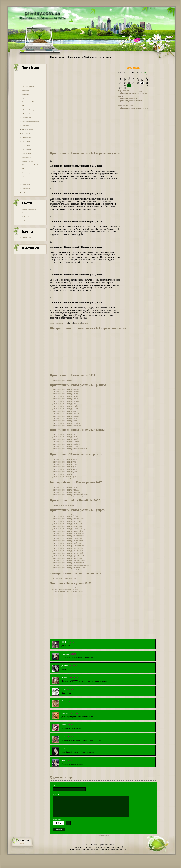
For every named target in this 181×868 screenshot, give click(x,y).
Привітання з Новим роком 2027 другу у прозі (67, 521)
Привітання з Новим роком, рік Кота (64, 466)
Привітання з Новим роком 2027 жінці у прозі (67, 527)
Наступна (78, 323)
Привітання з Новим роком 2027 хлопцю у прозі (68, 533)
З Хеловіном (26, 177)
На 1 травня (26, 141)
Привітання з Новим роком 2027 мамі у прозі (67, 538)
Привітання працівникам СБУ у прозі (134, 93)
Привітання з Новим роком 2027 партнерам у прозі (69, 547)
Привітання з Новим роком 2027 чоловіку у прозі (68, 520)
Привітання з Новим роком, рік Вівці (64, 461)
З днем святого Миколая (30, 102)
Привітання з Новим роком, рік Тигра (64, 471)
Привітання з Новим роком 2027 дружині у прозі (68, 518)
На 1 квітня (26, 133)
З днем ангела (27, 181)
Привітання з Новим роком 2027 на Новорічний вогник (70, 494)
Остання (85, 323)
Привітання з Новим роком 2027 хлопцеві (66, 438)
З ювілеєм (25, 90)
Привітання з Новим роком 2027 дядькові (66, 413)
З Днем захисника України (31, 165)
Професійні (26, 185)
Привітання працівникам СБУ (131, 92)
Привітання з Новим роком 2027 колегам (65, 450)
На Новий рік (26, 217)
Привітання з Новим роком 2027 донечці (65, 401)
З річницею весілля (28, 98)
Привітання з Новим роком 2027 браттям (65, 491)
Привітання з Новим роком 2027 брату (65, 403)
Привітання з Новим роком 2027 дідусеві (65, 396)
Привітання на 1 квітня (128, 98)
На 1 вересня (26, 157)
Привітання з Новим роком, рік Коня (64, 463)
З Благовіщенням (28, 129)
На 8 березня (26, 126)
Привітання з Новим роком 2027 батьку (65, 393)
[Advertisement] (30, 78)
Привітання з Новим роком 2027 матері (65, 395)
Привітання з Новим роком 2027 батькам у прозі (68, 562)
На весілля (26, 94)
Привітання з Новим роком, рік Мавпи (65, 459)
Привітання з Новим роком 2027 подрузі (65, 436)
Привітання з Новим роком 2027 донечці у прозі (68, 535)
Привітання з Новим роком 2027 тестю (65, 410)
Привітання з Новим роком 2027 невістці (65, 417)
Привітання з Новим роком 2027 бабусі (65, 398)
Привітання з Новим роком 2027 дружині (66, 391)
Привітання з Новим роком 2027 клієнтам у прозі (68, 548)
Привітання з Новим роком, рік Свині (64, 464)
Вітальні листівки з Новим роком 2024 (65, 588)
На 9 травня (26, 145)
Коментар (56, 794)
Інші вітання (26, 189)
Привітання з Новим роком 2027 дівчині (65, 440)
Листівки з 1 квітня (127, 102)
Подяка (24, 192)
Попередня (59, 323)
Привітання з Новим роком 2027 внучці (65, 422)
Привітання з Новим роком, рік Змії (64, 474)
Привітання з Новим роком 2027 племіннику (67, 423)
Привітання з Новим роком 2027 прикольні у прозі (69, 567)
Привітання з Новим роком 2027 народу (65, 487)
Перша (52, 323)
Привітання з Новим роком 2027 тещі (64, 412)
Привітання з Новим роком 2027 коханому (66, 445)
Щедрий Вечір (27, 118)
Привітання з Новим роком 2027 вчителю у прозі (68, 555)
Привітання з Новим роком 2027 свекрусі (66, 408)
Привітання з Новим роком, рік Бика (64, 468)
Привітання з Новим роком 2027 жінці (65, 443)
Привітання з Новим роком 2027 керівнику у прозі (69, 552)
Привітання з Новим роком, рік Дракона (65, 473)
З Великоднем (27, 137)
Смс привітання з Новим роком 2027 (64, 578)
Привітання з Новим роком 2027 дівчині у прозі (68, 532)
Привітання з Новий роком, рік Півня (64, 476)
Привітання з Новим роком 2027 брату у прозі (67, 543)
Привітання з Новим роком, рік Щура (64, 469)
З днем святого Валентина (31, 122)
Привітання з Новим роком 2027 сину (64, 400)
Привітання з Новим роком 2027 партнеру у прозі (68, 550)
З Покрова (25, 169)
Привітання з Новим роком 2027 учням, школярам (69, 496)
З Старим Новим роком (30, 110)
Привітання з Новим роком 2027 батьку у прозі (67, 540)
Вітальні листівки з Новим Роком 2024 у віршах (68, 591)
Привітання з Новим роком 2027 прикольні (66, 492)
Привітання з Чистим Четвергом (132, 107)
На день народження (29, 209)
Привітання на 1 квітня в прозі (131, 100)
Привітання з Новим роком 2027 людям (65, 489)
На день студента (28, 173)
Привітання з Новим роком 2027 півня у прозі (67, 557)
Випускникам (27, 153)
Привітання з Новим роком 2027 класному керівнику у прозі (72, 565)
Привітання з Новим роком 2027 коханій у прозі (68, 528)
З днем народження (28, 86)
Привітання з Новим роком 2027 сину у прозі (67, 537)
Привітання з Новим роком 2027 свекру (65, 406)
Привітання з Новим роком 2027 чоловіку (66, 390)
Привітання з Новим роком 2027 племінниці (67, 425)
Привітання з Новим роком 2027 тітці (64, 415)
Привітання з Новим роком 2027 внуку (65, 420)
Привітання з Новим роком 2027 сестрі (65, 405)
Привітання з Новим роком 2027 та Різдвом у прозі (69, 560)
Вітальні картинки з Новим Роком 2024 (65, 589)
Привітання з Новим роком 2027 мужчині (66, 441)
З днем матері (27, 149)
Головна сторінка (103, 835)
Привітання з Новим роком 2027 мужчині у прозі (68, 525)
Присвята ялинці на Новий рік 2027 (64, 505)
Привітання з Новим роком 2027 (63, 380)
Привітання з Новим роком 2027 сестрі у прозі (67, 542)
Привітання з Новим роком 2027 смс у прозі (66, 569)
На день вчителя (27, 161)
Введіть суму (57, 820)
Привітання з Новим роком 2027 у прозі (65, 515)
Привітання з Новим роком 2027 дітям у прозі (67, 559)
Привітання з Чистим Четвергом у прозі (134, 109)
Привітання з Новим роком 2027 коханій (65, 446)
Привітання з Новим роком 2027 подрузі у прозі (68, 523)
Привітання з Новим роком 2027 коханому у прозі (68, 530)
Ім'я (54, 786)
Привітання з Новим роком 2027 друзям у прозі (68, 554)
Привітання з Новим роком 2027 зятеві (65, 418)
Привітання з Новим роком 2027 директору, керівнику (70, 448)
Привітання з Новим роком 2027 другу (65, 434)
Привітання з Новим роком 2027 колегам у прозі (68, 545)
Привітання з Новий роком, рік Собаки (65, 478)
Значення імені (27, 237)
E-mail (22, 843)
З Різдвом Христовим (29, 114)
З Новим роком (27, 106)
